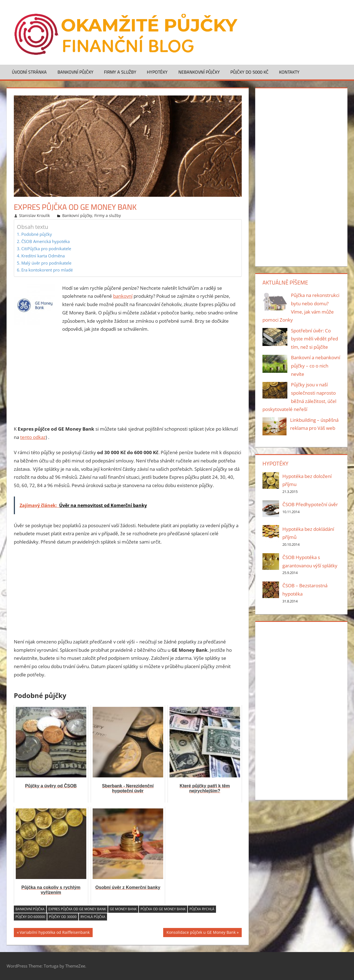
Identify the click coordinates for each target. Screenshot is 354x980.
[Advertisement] (128, 379)
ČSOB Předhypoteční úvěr (310, 504)
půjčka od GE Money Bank (163, 909)
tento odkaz (33, 437)
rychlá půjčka (93, 917)
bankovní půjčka (30, 909)
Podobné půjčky (37, 234)
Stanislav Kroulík (34, 215)
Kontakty (289, 72)
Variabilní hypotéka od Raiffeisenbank (55, 933)
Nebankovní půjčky (199, 72)
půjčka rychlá (202, 909)
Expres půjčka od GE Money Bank (77, 909)
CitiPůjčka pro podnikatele (46, 249)
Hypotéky (157, 72)
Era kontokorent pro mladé (47, 270)
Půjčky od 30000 (63, 917)
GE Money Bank (123, 909)
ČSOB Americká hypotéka (45, 241)
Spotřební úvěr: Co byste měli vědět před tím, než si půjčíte (314, 339)
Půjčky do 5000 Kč (249, 72)
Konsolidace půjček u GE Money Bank (201, 933)
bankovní (123, 296)
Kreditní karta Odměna (43, 256)
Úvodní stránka (29, 72)
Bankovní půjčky (76, 72)
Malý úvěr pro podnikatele (46, 263)
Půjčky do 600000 (30, 917)
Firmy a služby (120, 72)
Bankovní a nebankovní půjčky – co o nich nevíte (316, 366)
